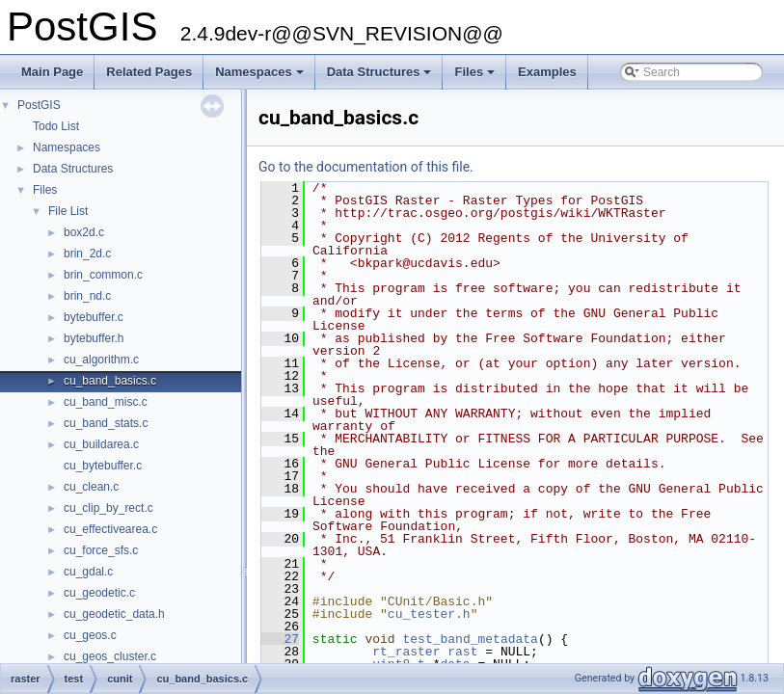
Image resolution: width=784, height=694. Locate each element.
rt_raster (406, 652)
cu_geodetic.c (99, 593)
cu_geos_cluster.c (110, 656)
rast (462, 652)
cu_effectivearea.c (110, 529)
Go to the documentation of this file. (366, 167)
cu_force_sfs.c (101, 550)
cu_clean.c (91, 487)
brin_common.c (103, 275)
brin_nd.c (87, 296)
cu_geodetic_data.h (114, 614)
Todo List (56, 126)
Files (476, 77)
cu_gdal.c (88, 572)
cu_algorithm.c (101, 360)
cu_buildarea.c (101, 444)
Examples (547, 72)
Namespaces (261, 77)
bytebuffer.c (94, 317)
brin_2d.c (87, 254)
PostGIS (39, 105)
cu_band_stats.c (106, 423)
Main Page (52, 72)
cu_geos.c (90, 635)
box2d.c (84, 232)
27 (280, 639)
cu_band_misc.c (106, 402)
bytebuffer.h (94, 338)
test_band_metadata (470, 639)
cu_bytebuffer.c (103, 466)
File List (68, 211)
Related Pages (149, 72)
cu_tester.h (429, 614)
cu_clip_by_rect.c (108, 508)
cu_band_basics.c (110, 381)
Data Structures (381, 77)
